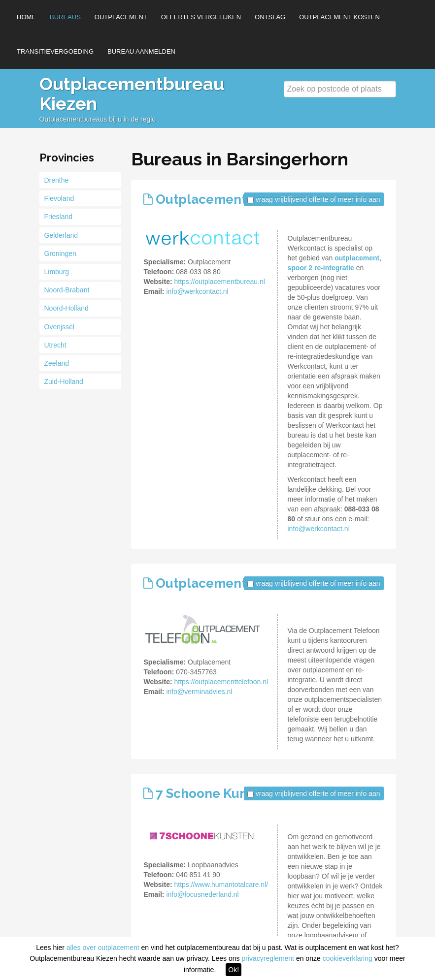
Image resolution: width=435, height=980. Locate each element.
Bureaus (65, 17)
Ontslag (270, 17)
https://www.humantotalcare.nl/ (221, 885)
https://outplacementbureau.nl (219, 282)
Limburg (57, 272)
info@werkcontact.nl (197, 291)
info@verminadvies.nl (199, 692)
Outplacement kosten (339, 17)
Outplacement (121, 17)
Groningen (60, 253)
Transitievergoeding (55, 51)
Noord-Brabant (67, 290)
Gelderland (61, 235)
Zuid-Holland (64, 381)
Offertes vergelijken (201, 17)
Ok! (234, 970)
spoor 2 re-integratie (321, 268)
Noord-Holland (67, 308)
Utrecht (55, 345)
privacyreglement (268, 958)
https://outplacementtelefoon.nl (221, 682)
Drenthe (57, 180)
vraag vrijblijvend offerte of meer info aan (318, 199)
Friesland (59, 217)
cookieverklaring (348, 958)
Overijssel (59, 327)
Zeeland (57, 363)
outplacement (357, 258)
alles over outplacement (103, 948)
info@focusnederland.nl (202, 894)
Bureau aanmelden (141, 51)
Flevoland (59, 198)
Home (26, 17)
